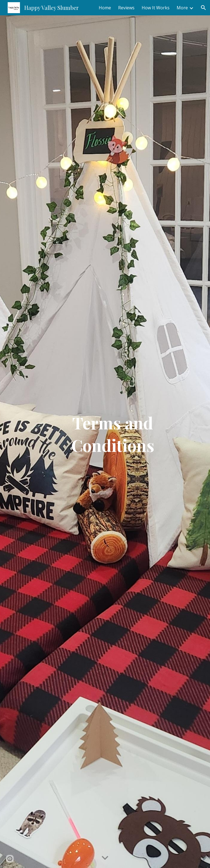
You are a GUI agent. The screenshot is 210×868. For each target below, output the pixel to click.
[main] (113, 442)
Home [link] (105, 8)
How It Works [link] (156, 8)
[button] (203, 8)
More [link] (182, 8)
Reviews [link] (126, 8)
